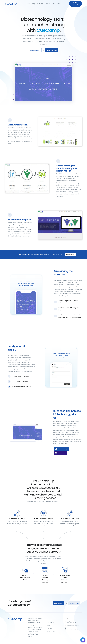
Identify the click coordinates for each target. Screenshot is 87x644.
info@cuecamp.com (72, 625)
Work (48, 4)
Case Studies (56, 4)
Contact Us (51, 622)
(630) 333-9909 (70, 622)
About (28, 4)
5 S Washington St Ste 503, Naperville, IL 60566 (72, 629)
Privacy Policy (51, 631)
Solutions (40, 4)
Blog (33, 4)
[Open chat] (83, 640)
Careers (50, 628)
